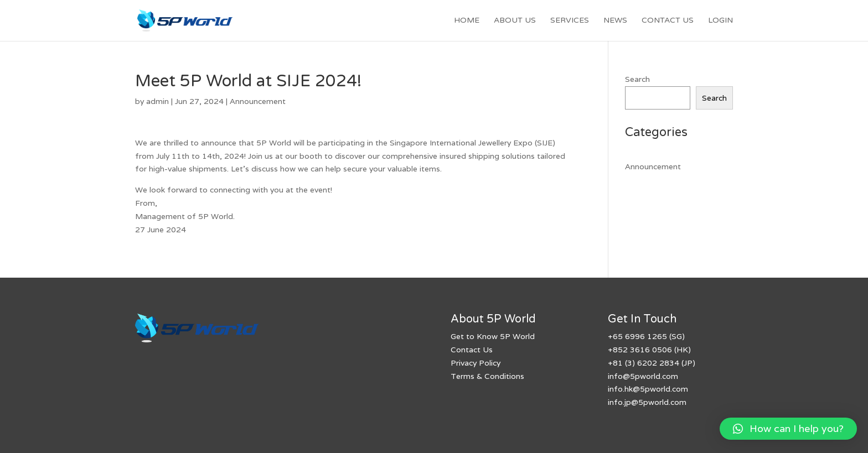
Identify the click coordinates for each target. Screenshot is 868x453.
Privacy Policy (476, 363)
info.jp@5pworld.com (647, 402)
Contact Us (668, 21)
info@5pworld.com (643, 376)
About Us (515, 21)
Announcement (258, 101)
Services (570, 21)
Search (637, 79)
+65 (615, 336)
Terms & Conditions (487, 376)
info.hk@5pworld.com (648, 389)
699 (631, 336)
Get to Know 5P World (493, 336)
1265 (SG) (665, 336)
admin (157, 101)
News (615, 21)
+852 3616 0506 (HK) (649, 350)
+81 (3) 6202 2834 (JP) (652, 363)
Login (720, 21)
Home (467, 21)
